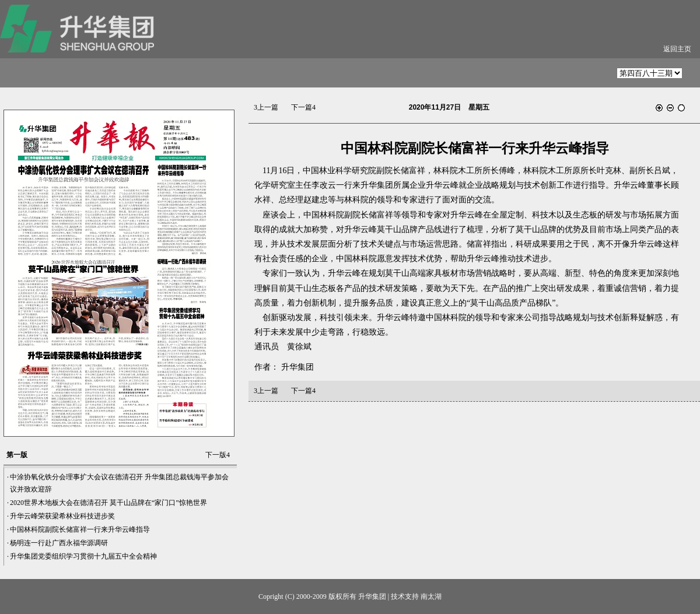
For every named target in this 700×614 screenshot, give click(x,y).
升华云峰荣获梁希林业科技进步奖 (62, 516)
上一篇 (266, 107)
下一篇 (303, 107)
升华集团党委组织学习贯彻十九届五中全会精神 (83, 556)
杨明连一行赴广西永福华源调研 (59, 543)
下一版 (218, 455)
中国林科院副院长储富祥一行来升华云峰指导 (80, 529)
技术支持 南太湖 (416, 597)
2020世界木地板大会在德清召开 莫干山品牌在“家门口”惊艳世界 (108, 503)
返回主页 (677, 49)
